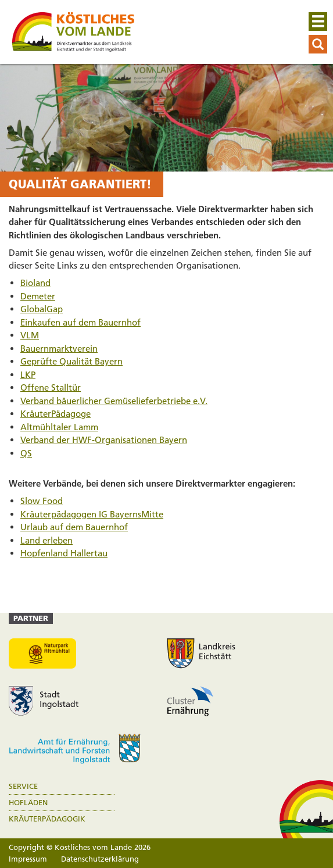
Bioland (35, 283)
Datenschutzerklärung (100, 859)
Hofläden (28, 803)
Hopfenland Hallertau (64, 553)
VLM (30, 335)
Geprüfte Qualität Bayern (71, 361)
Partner (31, 618)
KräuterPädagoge (55, 414)
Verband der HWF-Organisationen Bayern (104, 440)
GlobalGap (42, 309)
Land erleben (46, 540)
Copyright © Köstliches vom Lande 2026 (80, 847)
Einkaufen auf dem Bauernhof (80, 322)
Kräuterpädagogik (47, 819)
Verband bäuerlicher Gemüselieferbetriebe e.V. (114, 401)
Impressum (28, 859)
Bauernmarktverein (59, 349)
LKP (28, 375)
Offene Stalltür (51, 387)
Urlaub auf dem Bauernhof (74, 527)
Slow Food (42, 501)
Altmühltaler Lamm (59, 427)
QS (26, 453)
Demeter (38, 296)
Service (23, 786)
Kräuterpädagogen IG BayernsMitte (92, 514)
